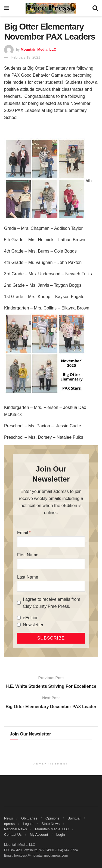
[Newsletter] (19, 625)
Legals (28, 824)
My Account (39, 835)
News (9, 818)
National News (16, 829)
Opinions (52, 818)
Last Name (28, 577)
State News (51, 824)
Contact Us (13, 835)
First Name (28, 555)
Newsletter (33, 625)
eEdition (31, 618)
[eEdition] (19, 618)
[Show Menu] (7, 8)
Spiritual (74, 818)
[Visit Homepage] (51, 8)
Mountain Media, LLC (38, 49)
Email (23, 533)
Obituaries (29, 818)
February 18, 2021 (26, 57)
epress (9, 824)
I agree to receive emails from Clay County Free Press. (52, 603)
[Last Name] (51, 586)
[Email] (51, 542)
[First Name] (51, 564)
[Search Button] (95, 8)
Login (61, 835)
